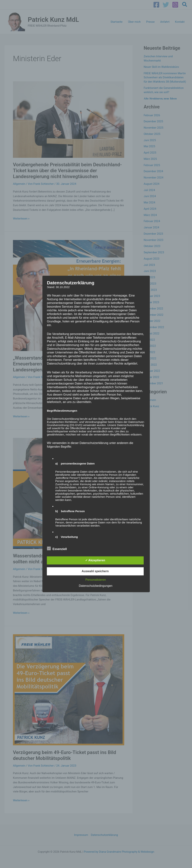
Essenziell (57, 549)
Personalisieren (96, 580)
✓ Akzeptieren (95, 560)
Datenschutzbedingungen (96, 586)
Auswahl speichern (95, 571)
